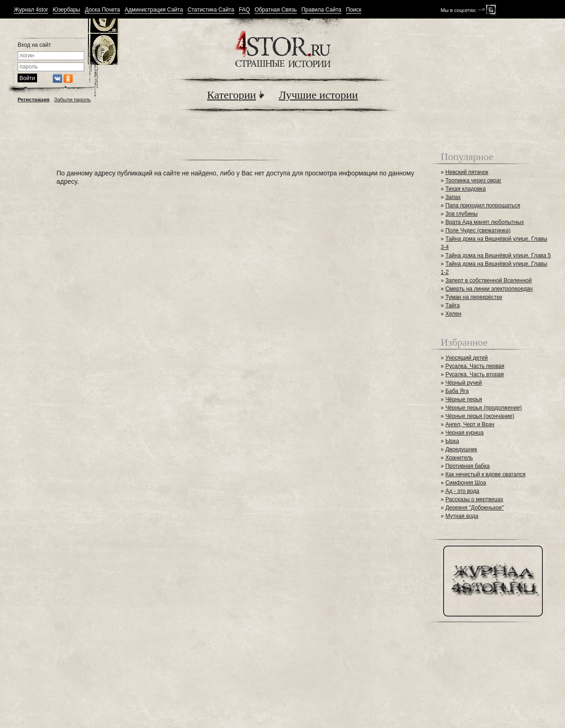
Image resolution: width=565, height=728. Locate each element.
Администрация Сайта (154, 10)
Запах (453, 197)
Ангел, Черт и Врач (470, 424)
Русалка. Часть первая (475, 366)
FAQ (245, 10)
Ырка (452, 441)
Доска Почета (102, 10)
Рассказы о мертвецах (474, 499)
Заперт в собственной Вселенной (489, 280)
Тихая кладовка (466, 189)
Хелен (454, 314)
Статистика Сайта (211, 10)
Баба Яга (457, 391)
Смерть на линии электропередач (489, 289)
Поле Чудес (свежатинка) (478, 230)
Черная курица (465, 433)
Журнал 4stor (31, 10)
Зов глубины (462, 214)
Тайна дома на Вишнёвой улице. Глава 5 (498, 255)
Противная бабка (468, 466)
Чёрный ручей (464, 383)
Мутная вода (462, 516)
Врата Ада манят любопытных (485, 222)
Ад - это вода (462, 491)
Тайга (453, 305)
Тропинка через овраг (474, 180)
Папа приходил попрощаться (483, 205)
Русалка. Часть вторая (475, 374)
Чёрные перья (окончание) (480, 416)
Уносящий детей (467, 358)
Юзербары (66, 10)
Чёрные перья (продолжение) (484, 408)
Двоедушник (461, 449)
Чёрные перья (464, 399)
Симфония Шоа (466, 483)
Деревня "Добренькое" (475, 508)
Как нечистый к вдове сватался (486, 474)
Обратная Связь (276, 10)
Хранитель (459, 458)
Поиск (354, 10)
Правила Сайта (321, 10)
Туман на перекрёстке (474, 297)
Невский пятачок (467, 172)
